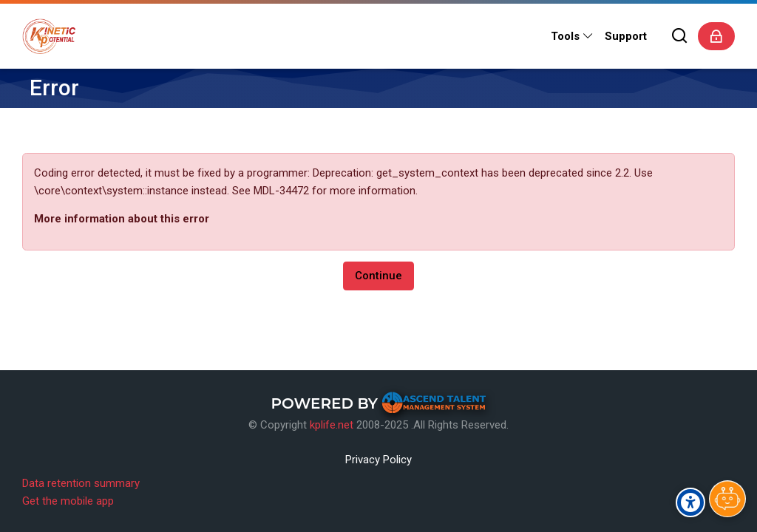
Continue (378, 276)
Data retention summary (81, 483)
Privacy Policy (378, 460)
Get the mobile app (68, 501)
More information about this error (122, 219)
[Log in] (716, 36)
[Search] (680, 37)
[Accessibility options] (690, 502)
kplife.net (332, 425)
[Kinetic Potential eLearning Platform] (49, 36)
